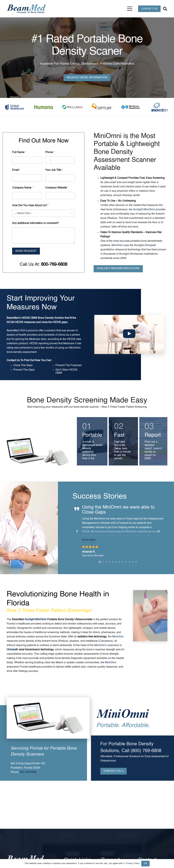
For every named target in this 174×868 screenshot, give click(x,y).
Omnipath (150, 245)
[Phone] (60, 160)
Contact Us (8, 360)
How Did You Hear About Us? (30, 206)
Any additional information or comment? (35, 223)
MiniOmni (117, 245)
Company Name (23, 188)
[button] (130, 9)
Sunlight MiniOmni (144, 210)
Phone (50, 152)
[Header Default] (26, 9)
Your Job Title (54, 170)
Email (16, 170)
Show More (94, 540)
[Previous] (83, 531)
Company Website (57, 188)
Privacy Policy (133, 863)
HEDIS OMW (24, 318)
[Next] (164, 531)
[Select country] (49, 160)
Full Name (19, 152)
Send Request (26, 251)
